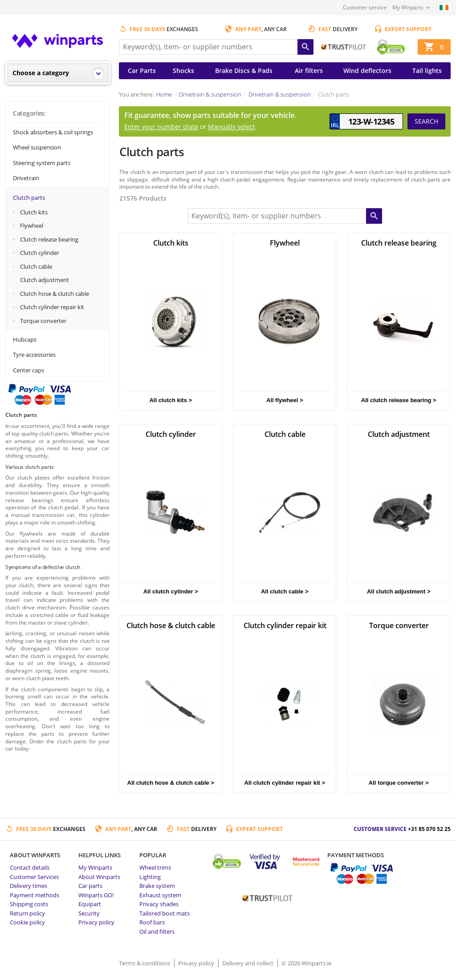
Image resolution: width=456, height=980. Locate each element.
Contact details (30, 867)
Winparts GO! (96, 895)
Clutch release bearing (49, 239)
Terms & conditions (145, 963)
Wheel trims (155, 867)
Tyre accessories (34, 355)
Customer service (365, 7)
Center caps (28, 370)
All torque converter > (399, 783)
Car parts (90, 886)
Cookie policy (27, 922)
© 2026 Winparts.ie (306, 963)
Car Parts (142, 71)
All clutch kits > (171, 400)
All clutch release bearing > (399, 400)
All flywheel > (285, 400)
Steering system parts (42, 163)
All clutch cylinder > (171, 591)
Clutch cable (36, 266)
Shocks (183, 71)
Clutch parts (29, 198)
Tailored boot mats (165, 913)
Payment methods (35, 895)
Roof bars (152, 922)
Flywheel (32, 226)
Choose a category (41, 73)
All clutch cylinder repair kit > (285, 783)
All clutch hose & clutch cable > (171, 783)
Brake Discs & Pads (244, 71)
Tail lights (427, 71)
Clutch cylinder (40, 253)
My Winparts (408, 7)
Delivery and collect (248, 963)
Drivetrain (26, 178)
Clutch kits (34, 212)
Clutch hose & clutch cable (55, 294)
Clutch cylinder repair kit (52, 307)
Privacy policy (96, 922)
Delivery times (28, 886)
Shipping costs (29, 904)
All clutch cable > (285, 591)
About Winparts (99, 877)
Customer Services (34, 877)
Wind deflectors (367, 71)
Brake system (157, 886)
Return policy (27, 913)
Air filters (309, 71)
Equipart (90, 904)
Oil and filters (157, 932)
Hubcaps (25, 339)
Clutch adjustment (45, 280)
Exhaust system (160, 895)
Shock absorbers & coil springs (53, 132)
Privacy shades (159, 904)
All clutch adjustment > (399, 591)
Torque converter (43, 321)
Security (89, 913)
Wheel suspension (37, 147)
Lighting (150, 877)
